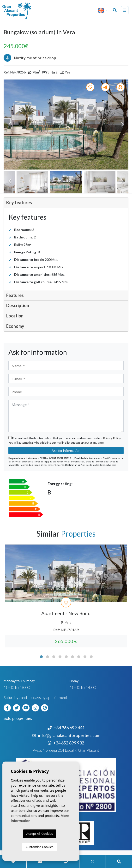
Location (15, 316)
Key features (19, 203)
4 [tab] (60, 657)
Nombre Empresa (23, 11)
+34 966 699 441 (66, 728)
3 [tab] (54, 657)
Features (15, 295)
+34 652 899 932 (66, 743)
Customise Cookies (39, 847)
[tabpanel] (66, 596)
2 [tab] (48, 657)
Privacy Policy (112, 438)
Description (18, 305)
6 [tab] (72, 657)
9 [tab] (91, 657)
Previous (10, 125)
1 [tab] (41, 657)
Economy (15, 326)
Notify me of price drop (30, 58)
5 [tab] (66, 657)
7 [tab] (79, 657)
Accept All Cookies (40, 834)
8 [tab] (85, 657)
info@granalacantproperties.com (69, 735)
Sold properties (18, 718)
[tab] (66, 203)
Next (122, 125)
